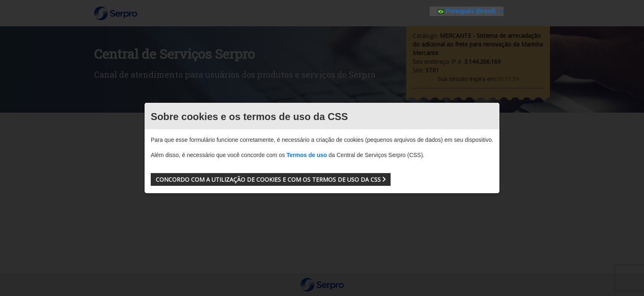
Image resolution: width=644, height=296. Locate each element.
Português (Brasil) (467, 11)
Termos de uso (307, 155)
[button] (271, 179)
